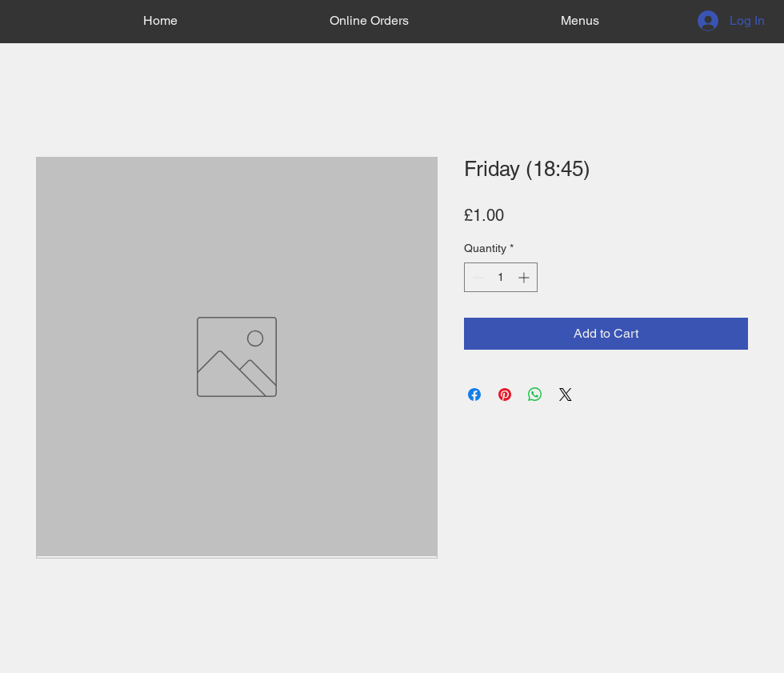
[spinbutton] (501, 277)
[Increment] (525, 277)
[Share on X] (566, 395)
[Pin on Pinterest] (505, 395)
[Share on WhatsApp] (535, 395)
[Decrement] (476, 277)
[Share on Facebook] (474, 395)
